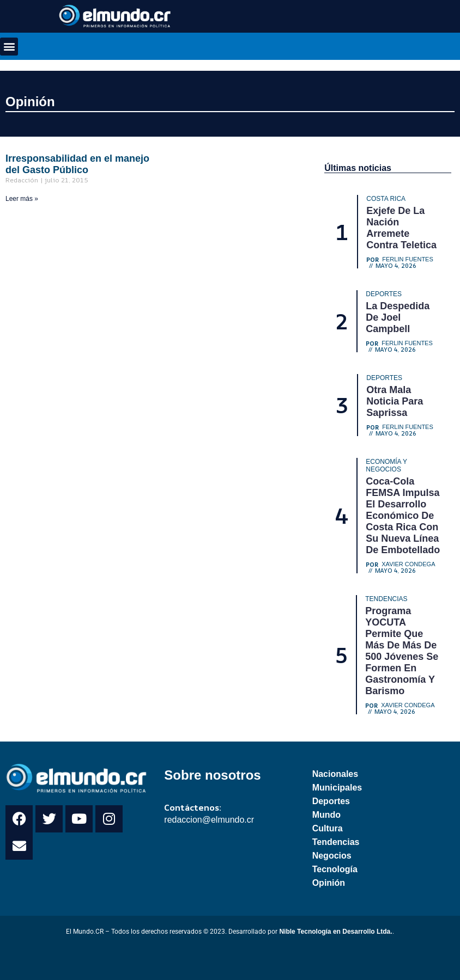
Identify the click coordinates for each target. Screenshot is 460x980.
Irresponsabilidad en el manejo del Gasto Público (77, 164)
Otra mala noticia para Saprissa (395, 401)
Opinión (30, 102)
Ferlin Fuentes (408, 259)
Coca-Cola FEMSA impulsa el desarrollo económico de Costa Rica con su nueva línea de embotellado (403, 516)
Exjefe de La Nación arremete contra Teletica (401, 228)
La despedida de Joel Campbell (398, 317)
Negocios (332, 856)
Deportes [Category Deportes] (384, 294)
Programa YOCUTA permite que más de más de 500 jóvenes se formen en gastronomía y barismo (402, 651)
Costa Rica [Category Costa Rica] (386, 199)
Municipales (337, 788)
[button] (9, 47)
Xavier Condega (408, 564)
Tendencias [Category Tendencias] (386, 599)
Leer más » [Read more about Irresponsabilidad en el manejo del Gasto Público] (22, 199)
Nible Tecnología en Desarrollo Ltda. (335, 932)
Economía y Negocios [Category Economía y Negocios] (386, 465)
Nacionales (335, 774)
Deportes (331, 801)
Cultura (328, 828)
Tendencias (336, 842)
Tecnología (335, 869)
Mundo (326, 815)
